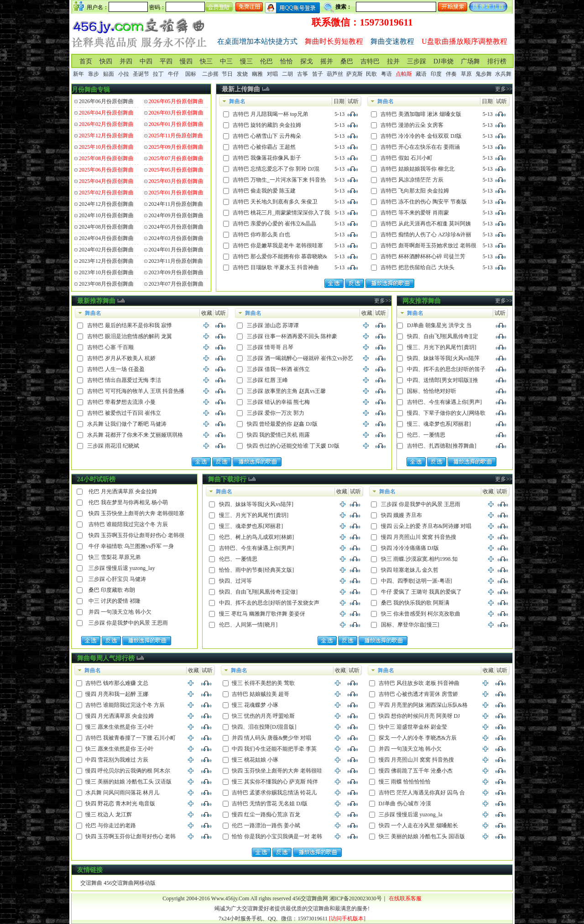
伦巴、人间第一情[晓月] (248, 625)
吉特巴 (370, 61)
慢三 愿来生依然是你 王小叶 (120, 727)
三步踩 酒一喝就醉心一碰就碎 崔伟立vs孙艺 (300, 358)
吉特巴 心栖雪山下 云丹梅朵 (267, 136)
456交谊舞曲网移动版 (130, 883)
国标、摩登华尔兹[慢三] (410, 625)
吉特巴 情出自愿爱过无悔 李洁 (124, 380)
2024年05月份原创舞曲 (176, 227)
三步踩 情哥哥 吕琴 (270, 347)
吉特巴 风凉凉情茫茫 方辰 (412, 180)
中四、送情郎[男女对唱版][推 (443, 380)
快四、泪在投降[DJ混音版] (264, 727)
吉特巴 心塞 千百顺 (110, 347)
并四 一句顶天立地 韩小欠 (120, 612)
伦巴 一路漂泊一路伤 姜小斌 (266, 825)
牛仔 (173, 74)
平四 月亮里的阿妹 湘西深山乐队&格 (423, 705)
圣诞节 (141, 74)
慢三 (246, 61)
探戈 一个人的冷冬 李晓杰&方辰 (418, 738)
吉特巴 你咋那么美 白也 (261, 235)
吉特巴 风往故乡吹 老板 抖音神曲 (419, 683)
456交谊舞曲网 (310, 898)
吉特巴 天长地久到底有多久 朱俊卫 (275, 202)
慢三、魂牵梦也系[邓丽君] (439, 424)
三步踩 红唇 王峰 (267, 380)
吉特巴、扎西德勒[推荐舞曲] (442, 446)
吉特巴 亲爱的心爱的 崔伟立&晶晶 (274, 224)
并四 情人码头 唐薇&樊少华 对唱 (271, 738)
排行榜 (497, 61)
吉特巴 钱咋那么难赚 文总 (117, 683)
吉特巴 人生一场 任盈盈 (116, 369)
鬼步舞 (484, 74)
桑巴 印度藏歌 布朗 (112, 590)
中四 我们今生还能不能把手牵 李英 (274, 749)
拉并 (393, 61)
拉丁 (158, 74)
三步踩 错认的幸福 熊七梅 (278, 402)
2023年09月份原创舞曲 (176, 272)
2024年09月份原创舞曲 (176, 215)
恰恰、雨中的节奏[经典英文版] (256, 570)
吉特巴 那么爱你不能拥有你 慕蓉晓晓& (280, 256)
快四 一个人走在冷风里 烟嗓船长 (418, 825)
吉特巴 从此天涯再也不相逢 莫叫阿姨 (426, 224)
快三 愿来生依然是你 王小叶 (120, 749)
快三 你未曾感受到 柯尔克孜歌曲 (421, 614)
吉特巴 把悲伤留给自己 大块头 (417, 267)
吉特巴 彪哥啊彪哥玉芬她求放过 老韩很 (428, 245)
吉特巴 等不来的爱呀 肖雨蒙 (415, 213)
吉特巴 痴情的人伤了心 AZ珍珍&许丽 (426, 235)
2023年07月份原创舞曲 (176, 284)
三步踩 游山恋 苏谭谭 (273, 325)
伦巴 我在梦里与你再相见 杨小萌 (128, 502)
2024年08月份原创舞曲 (106, 227)
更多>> (504, 89)
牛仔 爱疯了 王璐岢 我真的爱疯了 (421, 592)
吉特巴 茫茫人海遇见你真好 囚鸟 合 (422, 793)
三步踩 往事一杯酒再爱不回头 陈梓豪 (292, 336)
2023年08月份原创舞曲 (106, 284)
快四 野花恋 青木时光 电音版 (120, 804)
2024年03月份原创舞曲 (176, 238)
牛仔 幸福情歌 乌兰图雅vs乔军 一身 (131, 546)
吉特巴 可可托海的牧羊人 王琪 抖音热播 (136, 391)
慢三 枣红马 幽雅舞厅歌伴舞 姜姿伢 (262, 614)
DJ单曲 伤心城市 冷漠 (405, 804)
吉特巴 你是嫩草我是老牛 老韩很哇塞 (278, 245)
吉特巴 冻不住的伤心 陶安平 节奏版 (424, 202)
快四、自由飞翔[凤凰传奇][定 (443, 336)
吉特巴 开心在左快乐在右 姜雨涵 (420, 147)
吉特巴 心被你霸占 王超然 (264, 147)
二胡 (287, 74)
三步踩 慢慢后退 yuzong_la (411, 814)
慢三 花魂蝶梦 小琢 (255, 705)
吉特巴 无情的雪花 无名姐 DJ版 (270, 804)
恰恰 (287, 61)
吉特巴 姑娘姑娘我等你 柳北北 (417, 169)
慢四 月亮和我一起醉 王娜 (117, 694)
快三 (206, 61)
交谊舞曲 (91, 883)
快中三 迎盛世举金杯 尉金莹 (413, 727)
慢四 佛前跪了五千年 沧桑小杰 (416, 771)
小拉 (124, 74)
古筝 (302, 74)
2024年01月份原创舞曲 (176, 250)
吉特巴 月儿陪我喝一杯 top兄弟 (270, 114)
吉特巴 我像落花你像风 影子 (267, 158)
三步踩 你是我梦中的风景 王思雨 (128, 623)
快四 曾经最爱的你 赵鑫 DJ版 (282, 424)
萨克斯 (355, 74)
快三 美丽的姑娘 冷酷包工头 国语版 (422, 836)
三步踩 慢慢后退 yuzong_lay (122, 568)
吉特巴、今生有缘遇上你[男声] (444, 402)
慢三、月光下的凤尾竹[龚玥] (442, 347)
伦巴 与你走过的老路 (111, 825)
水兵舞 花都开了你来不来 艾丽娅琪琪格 (135, 435)
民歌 (371, 74)
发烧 (242, 74)
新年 (78, 74)
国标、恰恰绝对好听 (432, 391)
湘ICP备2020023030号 (356, 898)
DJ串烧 (443, 61)
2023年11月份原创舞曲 (176, 261)
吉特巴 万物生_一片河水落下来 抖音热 (279, 180)
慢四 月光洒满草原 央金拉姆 (120, 716)
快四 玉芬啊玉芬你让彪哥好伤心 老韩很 (136, 535)
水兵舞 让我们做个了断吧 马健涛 (127, 424)
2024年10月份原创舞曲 (106, 215)
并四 (126, 61)
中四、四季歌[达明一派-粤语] (417, 581)
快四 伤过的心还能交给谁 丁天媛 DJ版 (293, 446)
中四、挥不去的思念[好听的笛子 (446, 369)
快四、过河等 (235, 581)
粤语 (386, 74)
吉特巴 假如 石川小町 (407, 158)
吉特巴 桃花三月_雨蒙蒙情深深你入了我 (281, 213)
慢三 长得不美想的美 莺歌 (263, 683)
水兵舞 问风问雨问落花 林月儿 (122, 793)
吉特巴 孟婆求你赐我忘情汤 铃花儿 (274, 793)
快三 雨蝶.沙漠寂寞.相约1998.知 (419, 559)
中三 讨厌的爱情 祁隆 (115, 601)
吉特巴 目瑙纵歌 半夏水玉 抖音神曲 (276, 267)
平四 (166, 61)
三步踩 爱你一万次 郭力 (276, 413)
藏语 (421, 74)
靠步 (94, 74)
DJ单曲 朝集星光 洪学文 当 (439, 325)
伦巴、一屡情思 (426, 435)
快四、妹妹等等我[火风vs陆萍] (256, 504)
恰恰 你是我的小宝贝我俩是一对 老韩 (277, 836)
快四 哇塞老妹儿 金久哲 (410, 570)
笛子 (318, 74)
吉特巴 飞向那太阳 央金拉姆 (415, 191)
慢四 (186, 61)
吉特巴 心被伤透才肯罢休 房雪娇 (418, 694)
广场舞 (470, 61)
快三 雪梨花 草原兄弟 (115, 557)
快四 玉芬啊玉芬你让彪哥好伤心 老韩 (130, 836)
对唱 (272, 74)
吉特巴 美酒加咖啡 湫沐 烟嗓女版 (421, 114)
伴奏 (451, 74)
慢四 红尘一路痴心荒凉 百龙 (266, 814)
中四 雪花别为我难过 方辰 (117, 760)
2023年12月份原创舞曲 (106, 261)
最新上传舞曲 (241, 89)
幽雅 (257, 74)
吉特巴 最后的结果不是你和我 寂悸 (130, 325)
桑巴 (347, 61)
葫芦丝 (335, 74)
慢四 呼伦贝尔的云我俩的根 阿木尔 (128, 771)
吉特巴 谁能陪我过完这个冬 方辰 (128, 524)
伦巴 (266, 61)
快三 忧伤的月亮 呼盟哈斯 (263, 716)
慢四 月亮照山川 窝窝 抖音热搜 (419, 537)
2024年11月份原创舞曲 (176, 204)
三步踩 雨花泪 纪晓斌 (113, 446)
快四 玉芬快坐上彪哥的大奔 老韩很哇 (277, 771)
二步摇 (210, 74)
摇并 (327, 61)
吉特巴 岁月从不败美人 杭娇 (121, 358)
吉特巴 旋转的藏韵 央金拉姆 (267, 125)
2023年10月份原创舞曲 (106, 272)
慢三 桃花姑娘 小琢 (255, 760)
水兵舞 (503, 74)
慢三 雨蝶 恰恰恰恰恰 (405, 782)
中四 (146, 61)
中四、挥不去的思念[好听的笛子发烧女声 (269, 603)
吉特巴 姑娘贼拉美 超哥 (261, 694)
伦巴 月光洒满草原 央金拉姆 (123, 491)
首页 (86, 61)
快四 (106, 61)
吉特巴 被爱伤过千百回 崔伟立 (124, 413)
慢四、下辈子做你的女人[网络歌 (446, 413)
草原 (466, 74)
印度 (436, 74)
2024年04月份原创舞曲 (106, 238)
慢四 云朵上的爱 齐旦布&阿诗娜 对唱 (426, 526)
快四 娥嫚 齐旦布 (401, 515)
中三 (226, 61)
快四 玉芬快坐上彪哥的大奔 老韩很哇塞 (136, 513)
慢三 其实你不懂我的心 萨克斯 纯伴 (275, 782)
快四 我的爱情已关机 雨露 (278, 435)
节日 (227, 74)
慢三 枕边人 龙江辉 (109, 814)
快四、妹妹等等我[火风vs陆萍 (443, 358)
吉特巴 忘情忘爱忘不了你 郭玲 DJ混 (276, 169)
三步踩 (417, 61)
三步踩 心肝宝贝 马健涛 (117, 579)
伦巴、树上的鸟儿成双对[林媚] (256, 537)
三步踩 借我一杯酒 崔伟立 (278, 369)
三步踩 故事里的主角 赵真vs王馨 (286, 391)
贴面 (109, 74)
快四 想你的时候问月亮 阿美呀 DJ (419, 716)
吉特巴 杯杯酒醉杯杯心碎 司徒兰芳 (423, 256)
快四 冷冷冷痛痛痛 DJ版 (410, 548)
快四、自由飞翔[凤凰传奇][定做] (258, 592)
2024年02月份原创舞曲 (106, 250)
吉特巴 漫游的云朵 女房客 (412, 125)
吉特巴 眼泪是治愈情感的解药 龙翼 (130, 336)
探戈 (307, 61)
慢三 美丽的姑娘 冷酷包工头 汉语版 (128, 782)
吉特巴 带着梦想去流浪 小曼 (121, 402)
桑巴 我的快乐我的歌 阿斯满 (415, 603)
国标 (191, 74)
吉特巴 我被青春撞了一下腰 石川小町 (130, 738)
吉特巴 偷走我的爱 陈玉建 (264, 191)
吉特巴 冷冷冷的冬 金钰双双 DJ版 (421, 136)
